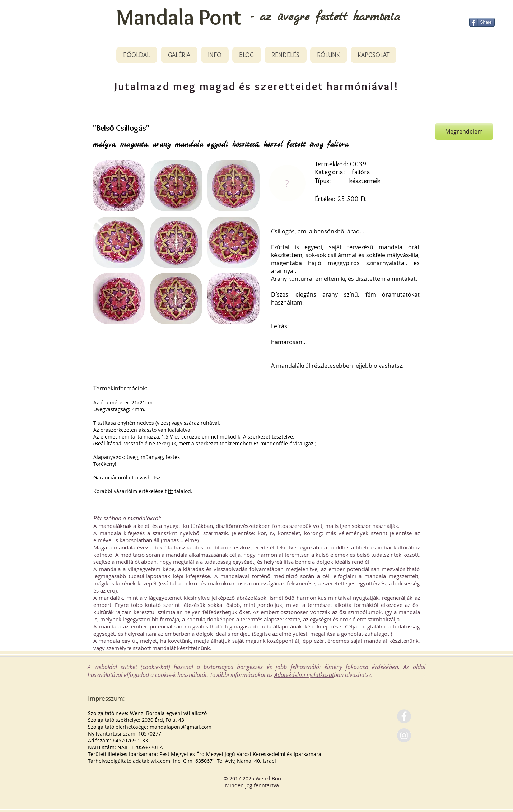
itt (131, 477)
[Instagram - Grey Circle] (404, 735)
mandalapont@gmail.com (181, 727)
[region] (287, 184)
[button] (119, 186)
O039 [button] (358, 164)
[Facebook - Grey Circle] (404, 716)
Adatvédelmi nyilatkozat (304, 675)
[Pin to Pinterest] (421, 131)
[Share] (482, 22)
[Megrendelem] (464, 131)
